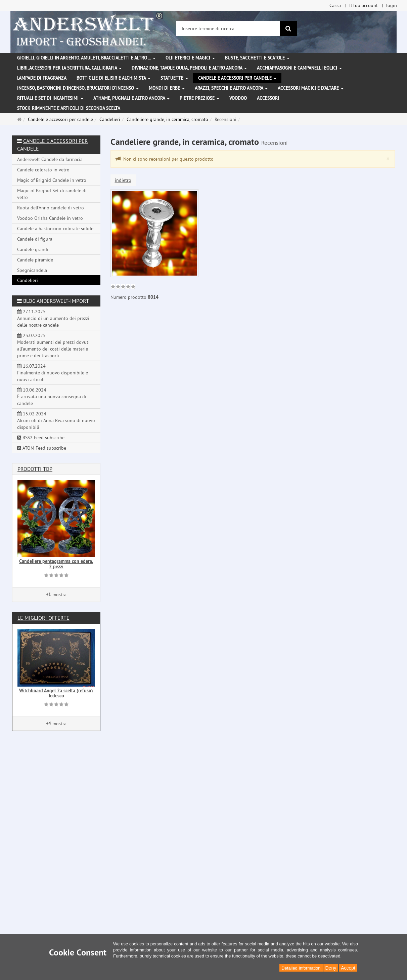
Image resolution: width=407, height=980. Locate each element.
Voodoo (238, 98)
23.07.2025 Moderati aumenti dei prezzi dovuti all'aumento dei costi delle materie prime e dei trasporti (53, 345)
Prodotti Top (35, 469)
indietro (123, 180)
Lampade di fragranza (42, 78)
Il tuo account (364, 5)
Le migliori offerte (43, 618)
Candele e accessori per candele (237, 78)
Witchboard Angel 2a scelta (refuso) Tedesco (56, 693)
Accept (348, 968)
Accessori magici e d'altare (311, 88)
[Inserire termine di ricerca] (228, 29)
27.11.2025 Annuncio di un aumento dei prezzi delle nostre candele (53, 318)
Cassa (335, 5)
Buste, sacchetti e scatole (257, 58)
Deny (331, 968)
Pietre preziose (199, 98)
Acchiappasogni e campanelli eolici (299, 68)
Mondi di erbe (167, 88)
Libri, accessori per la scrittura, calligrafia (69, 68)
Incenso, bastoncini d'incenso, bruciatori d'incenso (78, 88)
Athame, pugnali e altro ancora (131, 98)
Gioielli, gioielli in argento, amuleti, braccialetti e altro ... (86, 58)
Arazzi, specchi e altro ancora (231, 88)
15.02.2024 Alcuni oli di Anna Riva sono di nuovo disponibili (56, 420)
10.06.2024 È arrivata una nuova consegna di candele (52, 397)
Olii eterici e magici (190, 58)
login (392, 5)
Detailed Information (301, 968)
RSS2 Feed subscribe (41, 438)
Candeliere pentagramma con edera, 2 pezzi (56, 564)
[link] (123, 287)
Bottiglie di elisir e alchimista (114, 78)
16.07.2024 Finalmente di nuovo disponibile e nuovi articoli (53, 373)
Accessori (268, 98)
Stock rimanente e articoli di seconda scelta (69, 108)
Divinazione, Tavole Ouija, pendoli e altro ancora (189, 68)
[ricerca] (288, 29)
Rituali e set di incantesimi (50, 98)
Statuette (174, 78)
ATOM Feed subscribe (42, 448)
